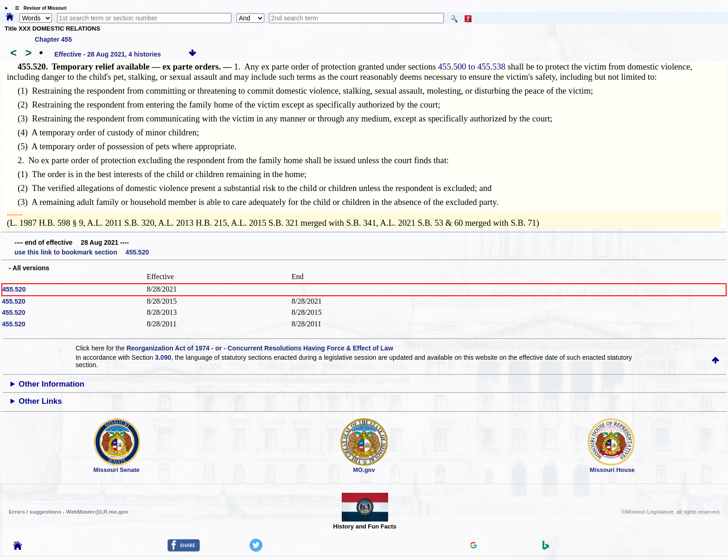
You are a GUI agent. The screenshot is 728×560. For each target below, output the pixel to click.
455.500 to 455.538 (472, 67)
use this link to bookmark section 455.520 (82, 252)
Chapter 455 (53, 39)
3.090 (163, 357)
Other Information (51, 384)
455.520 (14, 289)
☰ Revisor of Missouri (38, 8)
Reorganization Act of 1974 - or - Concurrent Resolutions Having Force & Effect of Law (260, 348)
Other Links (40, 401)
